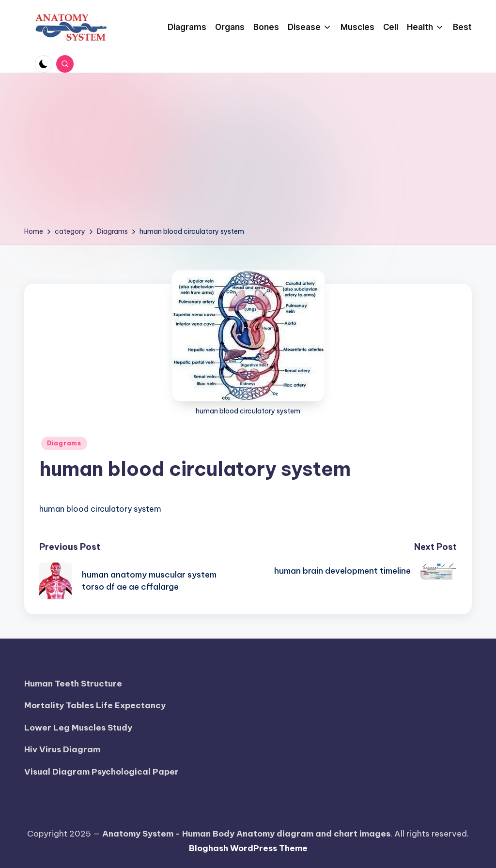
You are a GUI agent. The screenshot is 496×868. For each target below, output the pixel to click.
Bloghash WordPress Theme (248, 848)
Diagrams (64, 443)
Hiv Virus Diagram (62, 749)
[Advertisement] (248, 153)
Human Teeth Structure (73, 684)
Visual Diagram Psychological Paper (101, 772)
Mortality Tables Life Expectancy (95, 705)
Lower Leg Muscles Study (78, 728)
